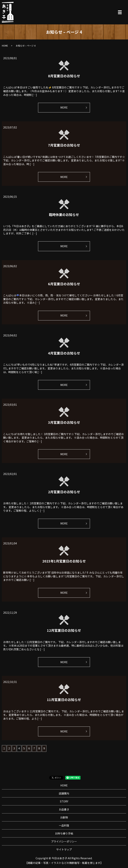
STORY (64, 801)
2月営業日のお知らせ (64, 492)
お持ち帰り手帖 (64, 833)
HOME (5, 46)
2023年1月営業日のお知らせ (64, 561)
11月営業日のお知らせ (64, 700)
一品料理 (64, 825)
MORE (64, 107)
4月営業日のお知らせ (64, 353)
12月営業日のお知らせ (64, 630)
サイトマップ (64, 849)
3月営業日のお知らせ (64, 422)
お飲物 (64, 817)
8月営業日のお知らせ (64, 76)
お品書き (64, 809)
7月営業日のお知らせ (64, 145)
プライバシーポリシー (64, 841)
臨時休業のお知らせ (64, 214)
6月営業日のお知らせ (64, 284)
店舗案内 (64, 793)
